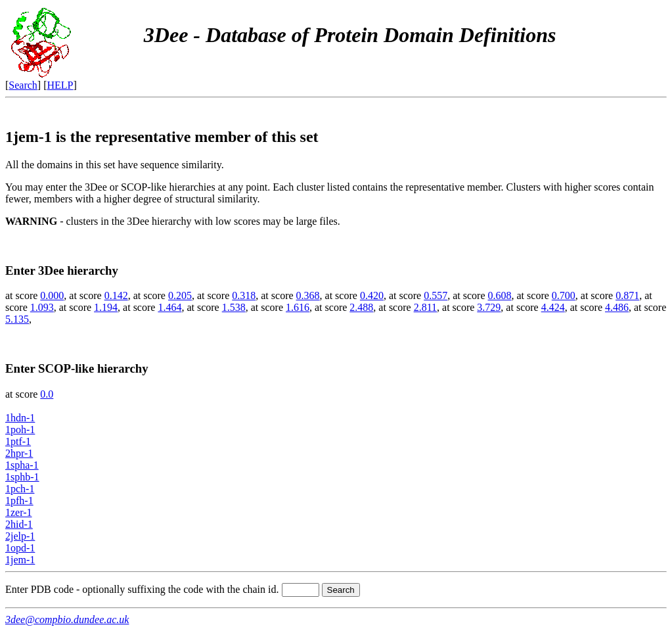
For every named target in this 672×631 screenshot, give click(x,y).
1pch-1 (20, 489)
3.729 (489, 307)
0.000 (52, 295)
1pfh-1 (19, 501)
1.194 (106, 307)
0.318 (244, 295)
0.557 (436, 295)
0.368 (308, 295)
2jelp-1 (20, 536)
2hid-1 (19, 524)
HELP (60, 85)
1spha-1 (22, 465)
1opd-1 (20, 548)
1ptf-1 (18, 441)
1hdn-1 (20, 418)
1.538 (234, 307)
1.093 (42, 307)
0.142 (116, 295)
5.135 (17, 319)
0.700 (564, 295)
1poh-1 (20, 430)
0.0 (47, 394)
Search (23, 85)
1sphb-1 (22, 477)
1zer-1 (19, 512)
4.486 (617, 307)
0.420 (372, 295)
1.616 (298, 307)
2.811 (425, 307)
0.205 (180, 295)
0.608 (500, 295)
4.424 (553, 307)
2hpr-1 (19, 453)
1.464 (169, 307)
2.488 (361, 307)
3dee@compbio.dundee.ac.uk (67, 619)
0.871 (627, 295)
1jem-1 (20, 560)
